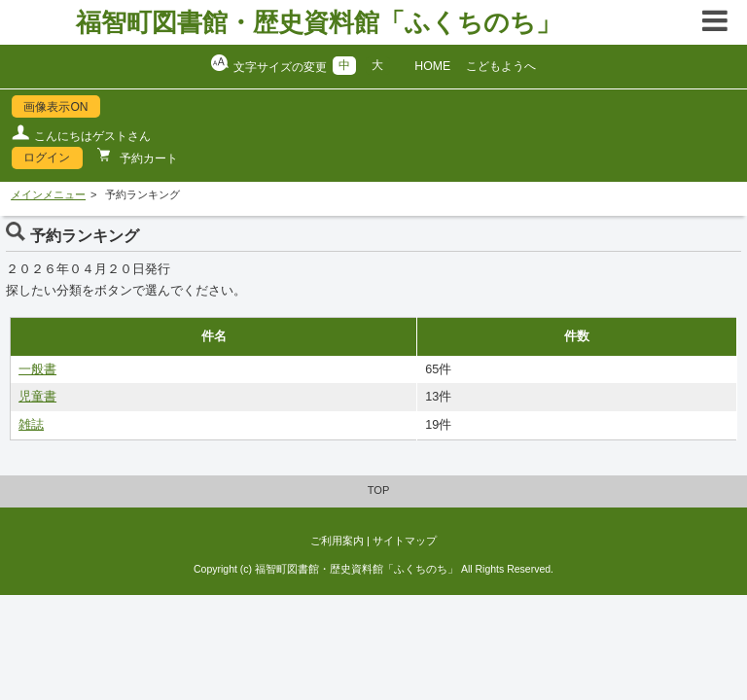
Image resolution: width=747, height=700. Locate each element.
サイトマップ (405, 541)
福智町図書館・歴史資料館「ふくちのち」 (319, 22)
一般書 (37, 369)
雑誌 (31, 425)
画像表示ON (55, 107)
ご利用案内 (337, 541)
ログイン (47, 157)
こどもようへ (501, 66)
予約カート (147, 158)
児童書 (37, 397)
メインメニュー (48, 194)
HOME (432, 66)
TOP (379, 490)
